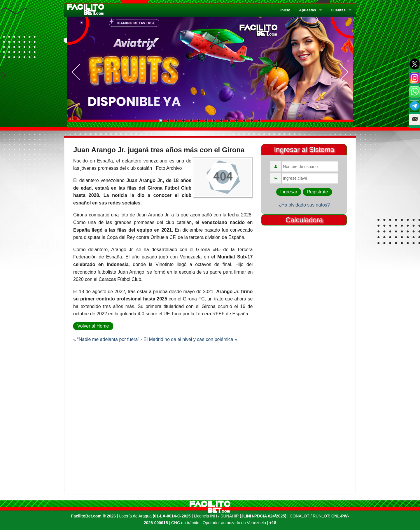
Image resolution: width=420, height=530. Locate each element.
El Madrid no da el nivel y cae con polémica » (190, 339)
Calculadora (304, 220)
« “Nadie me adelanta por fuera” (106, 339)
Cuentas (338, 10)
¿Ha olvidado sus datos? (304, 205)
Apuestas (308, 10)
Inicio (285, 10)
